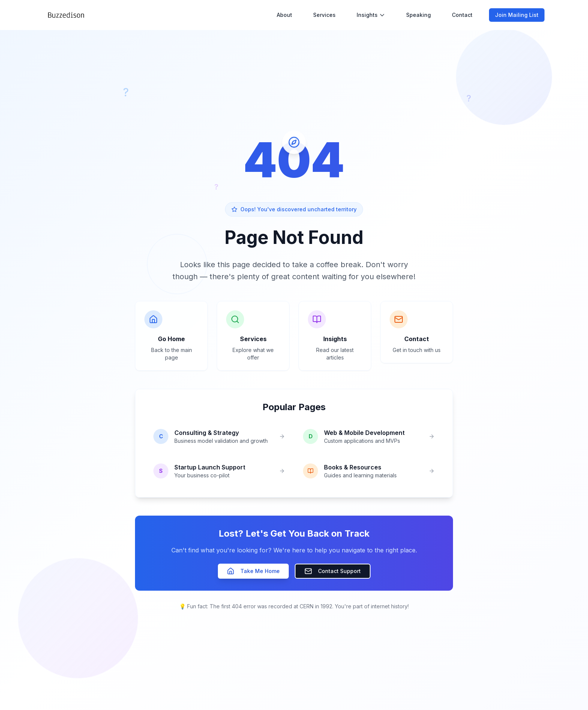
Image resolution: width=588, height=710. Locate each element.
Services (324, 14)
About (284, 14)
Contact (462, 14)
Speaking (418, 14)
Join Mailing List (517, 14)
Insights (371, 14)
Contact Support (333, 571)
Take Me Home (253, 571)
